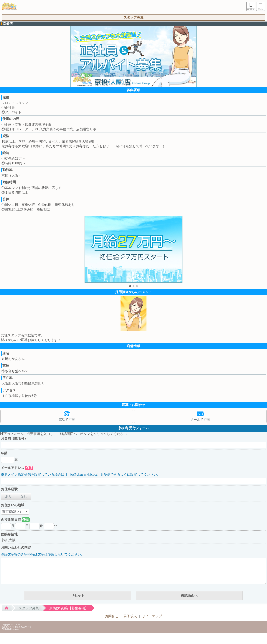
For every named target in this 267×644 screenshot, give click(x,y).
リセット (78, 596)
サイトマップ (152, 616)
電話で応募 (67, 420)
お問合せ (251, 9)
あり (9, 496)
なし (24, 496)
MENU (260, 7)
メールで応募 (200, 420)
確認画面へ (189, 596)
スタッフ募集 (29, 608)
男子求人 (130, 616)
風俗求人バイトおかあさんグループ (17, 627)
